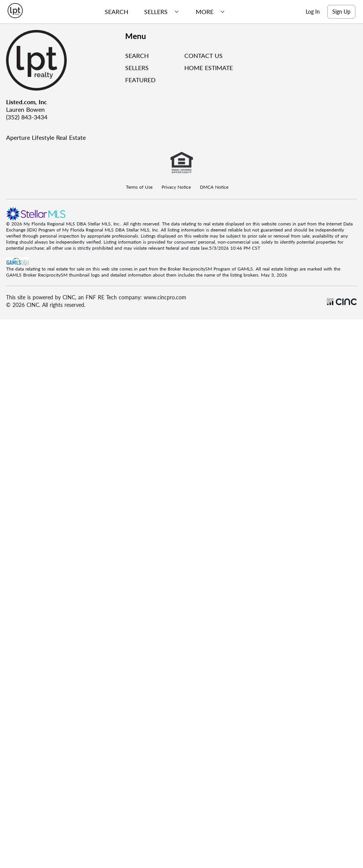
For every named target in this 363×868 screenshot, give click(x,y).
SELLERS (137, 68)
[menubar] (162, 12)
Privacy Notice (176, 187)
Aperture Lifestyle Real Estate (46, 137)
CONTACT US (203, 56)
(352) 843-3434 (27, 117)
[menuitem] (113, 12)
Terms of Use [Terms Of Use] (139, 187)
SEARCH (137, 56)
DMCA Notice (214, 187)
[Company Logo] (63, 60)
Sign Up (341, 12)
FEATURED (140, 80)
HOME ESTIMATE (209, 68)
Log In (313, 12)
